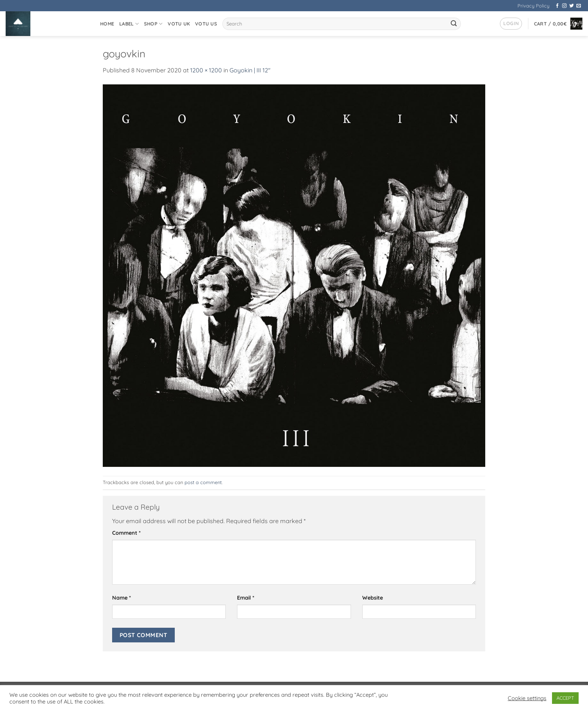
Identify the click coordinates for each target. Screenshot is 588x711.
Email (246, 598)
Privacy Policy (533, 6)
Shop (153, 24)
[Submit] (454, 24)
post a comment (203, 482)
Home (107, 24)
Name (121, 598)
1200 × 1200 (206, 70)
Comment (126, 533)
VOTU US (206, 24)
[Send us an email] (579, 6)
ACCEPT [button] (565, 698)
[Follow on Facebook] (557, 6)
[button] (511, 24)
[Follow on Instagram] (564, 6)
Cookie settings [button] (527, 698)
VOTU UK (179, 24)
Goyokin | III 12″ (250, 70)
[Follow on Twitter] (571, 6)
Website (373, 598)
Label (129, 24)
